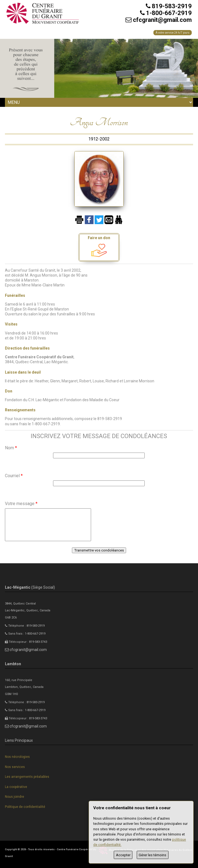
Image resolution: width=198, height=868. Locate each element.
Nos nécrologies (17, 757)
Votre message (21, 504)
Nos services (15, 767)
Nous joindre (14, 797)
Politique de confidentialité (25, 807)
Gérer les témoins (152, 855)
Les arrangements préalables (27, 777)
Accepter (123, 855)
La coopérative (16, 787)
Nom (11, 448)
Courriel (14, 476)
